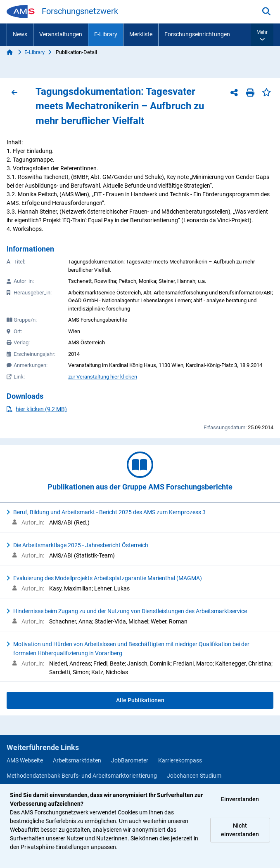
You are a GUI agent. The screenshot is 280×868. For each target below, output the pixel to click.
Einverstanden (240, 799)
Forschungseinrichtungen (197, 34)
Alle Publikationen (140, 700)
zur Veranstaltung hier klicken (103, 377)
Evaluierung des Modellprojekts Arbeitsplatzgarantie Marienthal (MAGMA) (108, 578)
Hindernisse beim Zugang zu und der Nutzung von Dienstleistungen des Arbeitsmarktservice (130, 611)
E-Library (106, 34)
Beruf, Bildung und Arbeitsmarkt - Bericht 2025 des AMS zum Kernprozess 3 (109, 512)
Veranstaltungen (61, 34)
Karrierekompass (180, 760)
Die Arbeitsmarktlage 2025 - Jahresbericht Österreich (81, 545)
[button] (262, 35)
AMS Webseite (25, 760)
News (20, 34)
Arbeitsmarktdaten (77, 760)
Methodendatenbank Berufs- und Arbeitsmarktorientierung (82, 776)
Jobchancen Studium (194, 776)
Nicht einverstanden (240, 830)
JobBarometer (130, 760)
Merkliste (141, 34)
